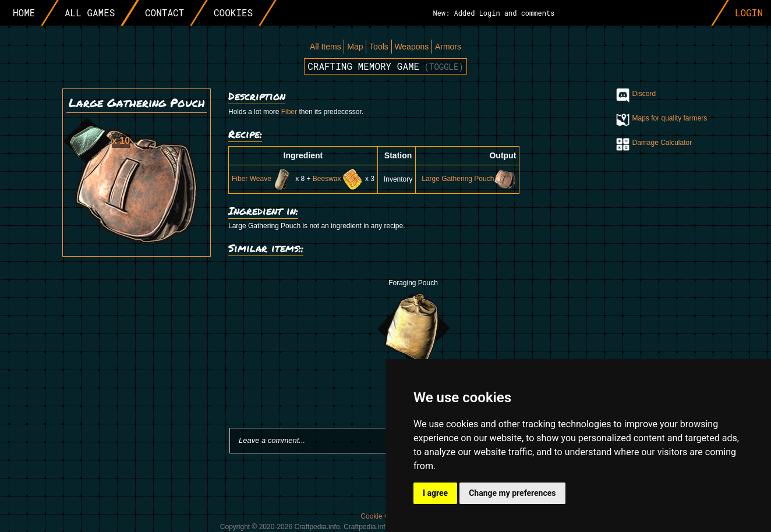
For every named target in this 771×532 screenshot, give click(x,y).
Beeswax (338, 179)
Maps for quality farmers (670, 118)
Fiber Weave (263, 179)
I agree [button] (435, 493)
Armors (448, 47)
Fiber (289, 112)
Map (355, 47)
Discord (644, 94)
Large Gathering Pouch (469, 179)
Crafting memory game (385, 66)
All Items (326, 47)
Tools (379, 47)
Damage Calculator (662, 143)
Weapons (411, 47)
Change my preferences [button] (512, 493)
